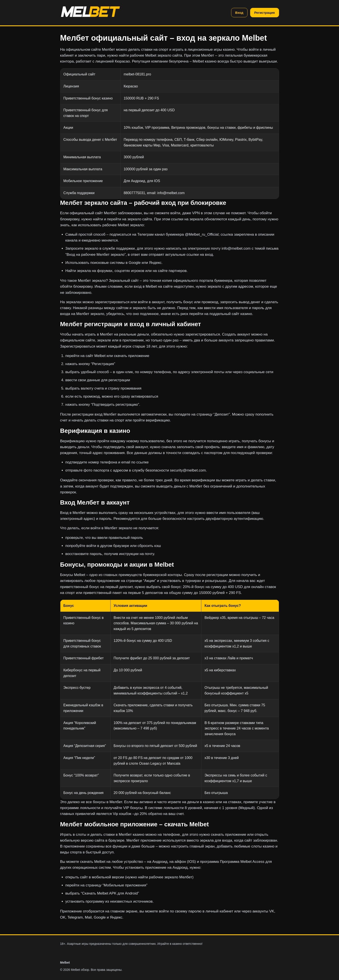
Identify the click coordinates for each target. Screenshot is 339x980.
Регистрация (265, 13)
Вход (239, 13)
